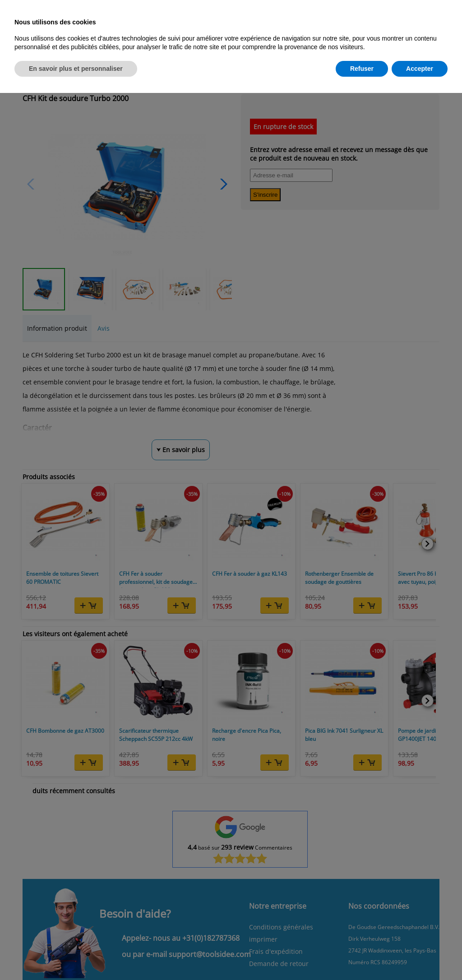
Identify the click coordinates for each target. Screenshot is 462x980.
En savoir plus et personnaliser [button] (76, 69)
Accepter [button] (420, 69)
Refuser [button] (362, 69)
